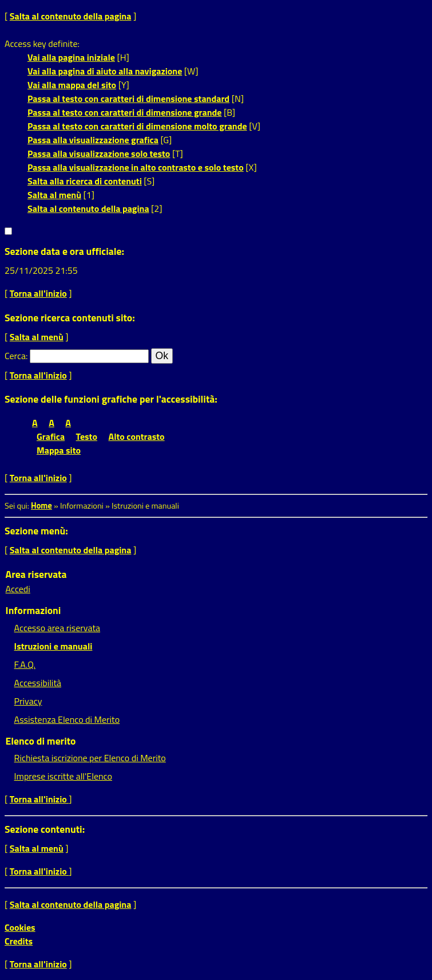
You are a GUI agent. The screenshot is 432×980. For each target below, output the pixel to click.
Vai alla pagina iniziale (71, 57)
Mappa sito (59, 450)
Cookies (20, 927)
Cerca (15, 356)
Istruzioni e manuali (53, 646)
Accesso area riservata (57, 628)
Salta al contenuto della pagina (71, 16)
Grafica (51, 436)
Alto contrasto (137, 436)
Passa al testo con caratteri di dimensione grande (125, 112)
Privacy (28, 701)
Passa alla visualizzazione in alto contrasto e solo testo (136, 167)
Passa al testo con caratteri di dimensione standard (128, 99)
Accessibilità (38, 683)
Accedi (18, 589)
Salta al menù (54, 195)
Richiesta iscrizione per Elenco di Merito (90, 758)
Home (41, 506)
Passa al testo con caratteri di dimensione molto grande (137, 126)
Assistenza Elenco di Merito (67, 719)
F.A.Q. (25, 664)
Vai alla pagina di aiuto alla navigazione (105, 71)
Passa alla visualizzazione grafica (93, 140)
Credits (19, 941)
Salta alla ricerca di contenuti (85, 181)
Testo (87, 436)
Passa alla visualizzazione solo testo (99, 154)
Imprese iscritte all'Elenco (63, 776)
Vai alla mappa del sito (72, 85)
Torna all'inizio (38, 293)
